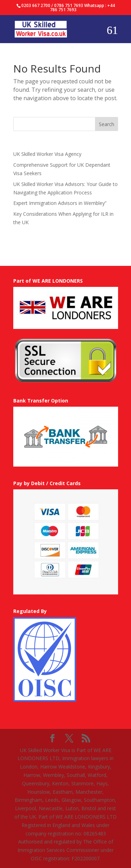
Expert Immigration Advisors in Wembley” (60, 203)
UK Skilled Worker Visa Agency (47, 154)
